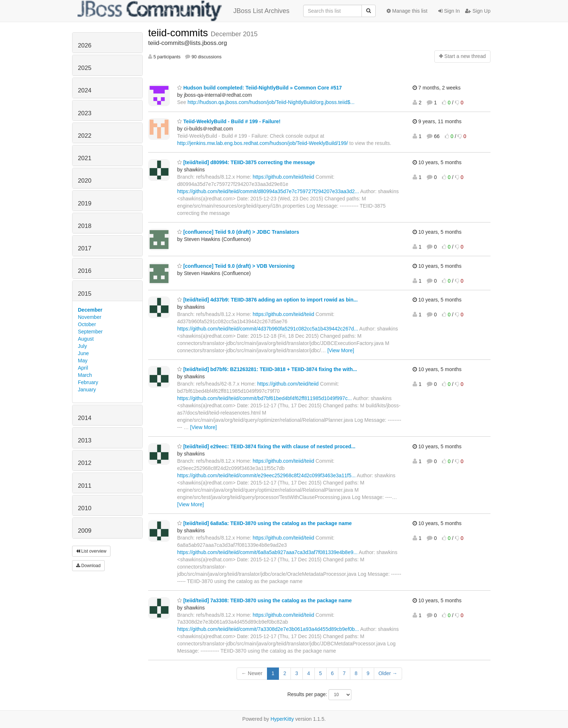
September (90, 332)
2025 (85, 68)
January (87, 390)
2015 (85, 294)
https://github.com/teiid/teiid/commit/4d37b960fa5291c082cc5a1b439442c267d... (268, 329)
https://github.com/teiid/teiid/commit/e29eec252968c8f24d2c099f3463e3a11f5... (266, 475)
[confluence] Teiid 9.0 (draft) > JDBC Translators (238, 232)
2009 (85, 531)
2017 (85, 248)
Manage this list (407, 11)
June (83, 353)
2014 (85, 418)
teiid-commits (179, 33)
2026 (85, 45)
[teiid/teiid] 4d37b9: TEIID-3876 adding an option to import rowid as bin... (267, 300)
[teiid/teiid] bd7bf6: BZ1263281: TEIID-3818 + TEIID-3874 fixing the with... (267, 369)
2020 (85, 181)
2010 (85, 508)
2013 (85, 440)
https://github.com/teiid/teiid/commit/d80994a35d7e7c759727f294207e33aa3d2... (268, 191)
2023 (85, 113)
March (85, 375)
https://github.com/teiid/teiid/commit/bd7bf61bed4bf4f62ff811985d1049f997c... (264, 398)
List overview (91, 551)
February (88, 382)
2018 (85, 226)
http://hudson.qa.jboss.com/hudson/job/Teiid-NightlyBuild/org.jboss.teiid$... (271, 102)
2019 (85, 203)
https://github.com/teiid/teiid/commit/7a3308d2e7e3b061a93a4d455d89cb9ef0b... (268, 629)
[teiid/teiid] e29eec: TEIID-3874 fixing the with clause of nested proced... (266, 446)
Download (88, 566)
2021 (85, 158)
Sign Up (478, 11)
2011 (85, 486)
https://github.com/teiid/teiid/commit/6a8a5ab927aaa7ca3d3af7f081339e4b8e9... (267, 552)
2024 (85, 90)
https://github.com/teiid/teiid (284, 177)
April (83, 368)
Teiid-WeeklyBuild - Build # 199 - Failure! (229, 121)
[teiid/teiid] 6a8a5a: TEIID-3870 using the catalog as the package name (264, 523)
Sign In (449, 11)
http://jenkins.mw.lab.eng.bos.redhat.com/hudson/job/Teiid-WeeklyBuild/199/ (262, 143)
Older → (388, 673)
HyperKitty (282, 719)
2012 (85, 463)
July (82, 346)
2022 (85, 136)
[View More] (341, 350)
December (90, 310)
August (86, 339)
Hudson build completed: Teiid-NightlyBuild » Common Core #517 (260, 88)
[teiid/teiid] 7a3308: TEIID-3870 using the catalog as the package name (264, 600)
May (83, 361)
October (87, 324)
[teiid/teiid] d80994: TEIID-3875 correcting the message (246, 162)
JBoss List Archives (183, 11)
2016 (85, 271)
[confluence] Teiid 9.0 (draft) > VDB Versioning (236, 266)
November (90, 317)
